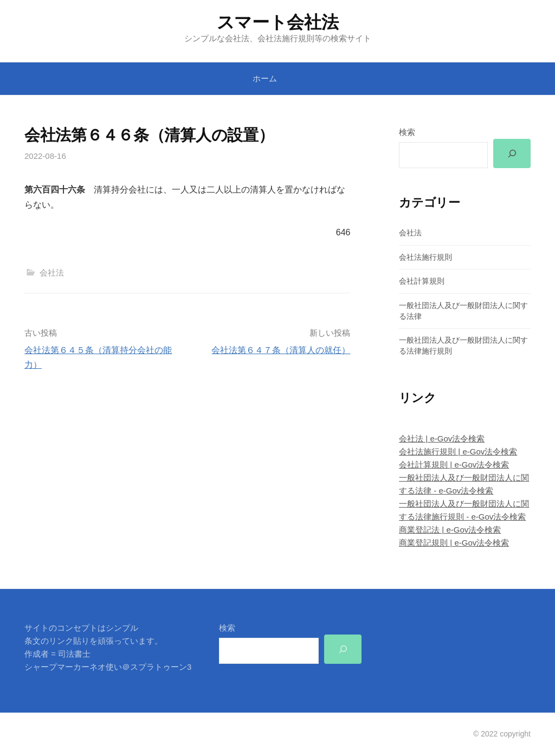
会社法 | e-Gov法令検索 (442, 438)
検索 (407, 132)
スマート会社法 (278, 22)
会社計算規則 (422, 281)
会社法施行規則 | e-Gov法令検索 (458, 451)
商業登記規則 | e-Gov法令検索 (454, 543)
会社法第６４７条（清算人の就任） (281, 350)
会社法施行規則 (425, 257)
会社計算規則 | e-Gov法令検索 (454, 465)
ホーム (265, 78)
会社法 (52, 273)
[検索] (512, 153)
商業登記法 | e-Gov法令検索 (450, 530)
